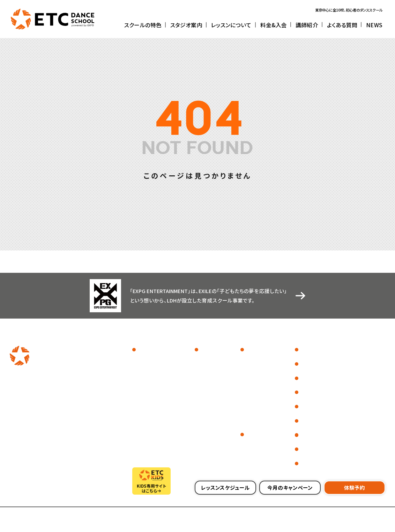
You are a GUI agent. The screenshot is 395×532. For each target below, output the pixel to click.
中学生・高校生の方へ (265, 418)
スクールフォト (150, 361)
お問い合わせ (313, 449)
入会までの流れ (260, 455)
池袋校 (206, 361)
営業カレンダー (315, 406)
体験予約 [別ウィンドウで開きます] (355, 487)
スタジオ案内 (213, 350)
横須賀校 (208, 427)
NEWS (305, 378)
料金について (257, 446)
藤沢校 (206, 418)
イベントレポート (152, 371)
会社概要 (17, 518)
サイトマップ (73, 518)
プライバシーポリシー (111, 518)
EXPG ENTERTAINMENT (159, 390)
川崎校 (206, 390)
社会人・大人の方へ (263, 409)
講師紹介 (308, 350)
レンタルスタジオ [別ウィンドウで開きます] (317, 435)
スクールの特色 (153, 350)
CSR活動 (308, 392)
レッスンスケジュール (264, 371)
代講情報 (308, 421)
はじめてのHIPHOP (263, 399)
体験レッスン (256, 380)
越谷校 (206, 447)
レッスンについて (262, 350)
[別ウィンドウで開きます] (35, 386)
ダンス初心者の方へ (263, 390)
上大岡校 (208, 409)
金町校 (206, 371)
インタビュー (148, 380)
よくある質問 (312, 364)
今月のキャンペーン (290, 487)
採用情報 (44, 518)
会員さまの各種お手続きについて (336, 463)
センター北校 (211, 399)
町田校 (206, 380)
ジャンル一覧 (257, 361)
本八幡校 (208, 437)
